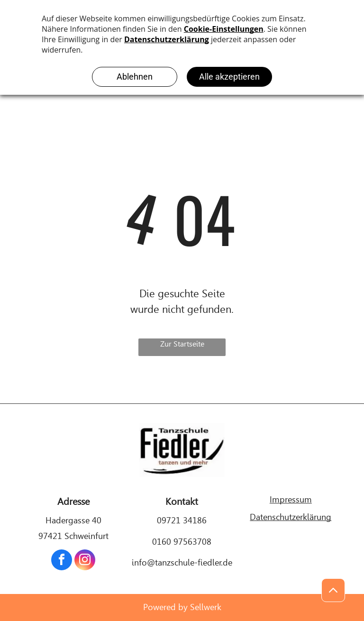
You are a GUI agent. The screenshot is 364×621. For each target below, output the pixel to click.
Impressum (291, 499)
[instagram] (85, 561)
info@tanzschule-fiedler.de (182, 562)
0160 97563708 (182, 542)
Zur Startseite (182, 344)
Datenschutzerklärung (291, 517)
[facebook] (62, 561)
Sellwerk (206, 607)
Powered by (165, 607)
